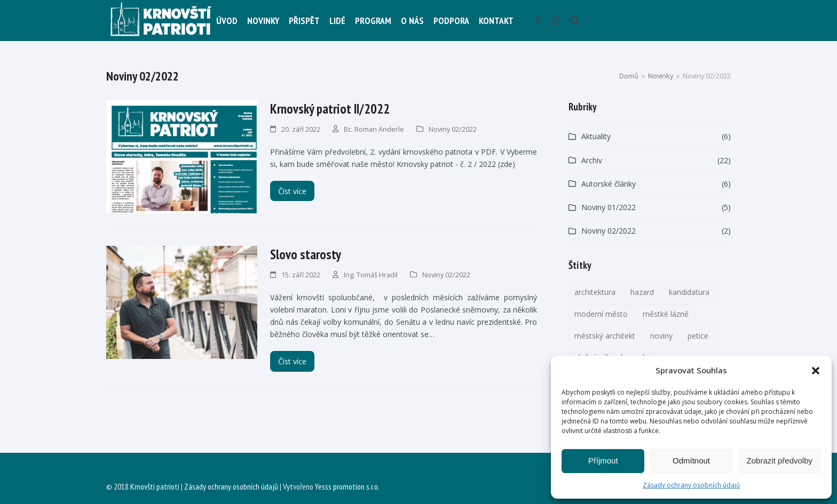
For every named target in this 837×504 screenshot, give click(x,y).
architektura (595, 292)
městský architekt (605, 336)
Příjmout (603, 461)
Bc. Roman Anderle (374, 129)
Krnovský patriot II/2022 (330, 109)
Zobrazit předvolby (780, 461)
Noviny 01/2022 (609, 207)
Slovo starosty (306, 254)
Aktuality (596, 136)
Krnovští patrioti (155, 486)
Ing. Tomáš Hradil (371, 275)
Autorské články (609, 184)
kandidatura (689, 292)
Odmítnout (691, 461)
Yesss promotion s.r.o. (347, 486)
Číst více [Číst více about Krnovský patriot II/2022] (292, 191)
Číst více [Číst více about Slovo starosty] (292, 361)
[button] (816, 371)
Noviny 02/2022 (453, 129)
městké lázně (666, 314)
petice (698, 336)
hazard (642, 292)
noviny (661, 336)
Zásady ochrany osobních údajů (691, 485)
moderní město (601, 314)
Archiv (592, 160)
